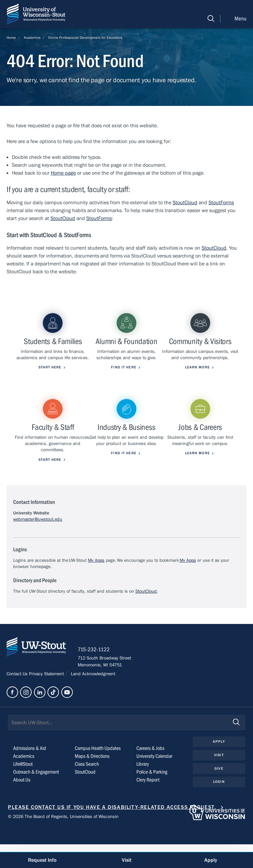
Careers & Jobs (150, 772)
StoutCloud (185, 203)
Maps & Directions (92, 780)
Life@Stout (23, 788)
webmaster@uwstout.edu (38, 542)
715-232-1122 (95, 673)
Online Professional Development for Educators (85, 38)
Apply (219, 765)
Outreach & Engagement (36, 796)
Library (143, 788)
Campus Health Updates (98, 772)
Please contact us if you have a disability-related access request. (112, 831)
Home (11, 38)
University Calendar (154, 780)
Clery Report (148, 804)
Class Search (87, 788)
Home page (63, 173)
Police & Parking (152, 796)
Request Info (42, 860)
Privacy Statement (47, 698)
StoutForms (221, 203)
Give (219, 792)
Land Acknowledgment (92, 698)
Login (219, 805)
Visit (219, 779)
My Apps (96, 583)
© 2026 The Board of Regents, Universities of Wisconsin (63, 840)
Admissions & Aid (30, 772)
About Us (22, 804)
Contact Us (18, 698)
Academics (32, 38)
